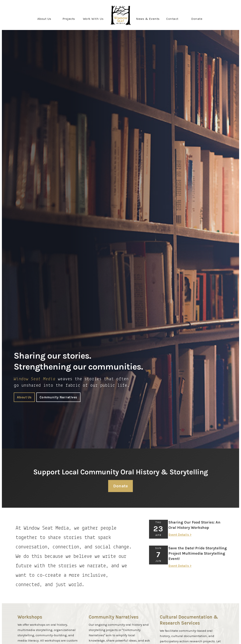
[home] (121, 15)
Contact (172, 19)
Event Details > (180, 535)
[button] (44, 19)
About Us (24, 397)
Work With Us (93, 19)
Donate (197, 19)
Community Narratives (58, 397)
